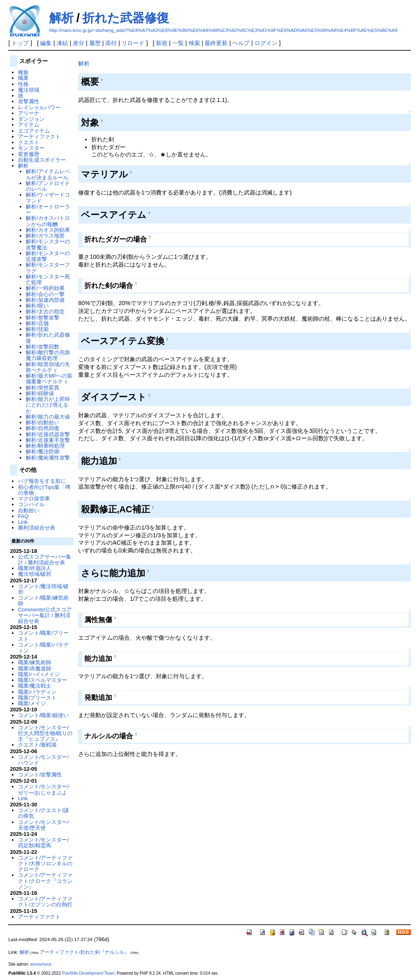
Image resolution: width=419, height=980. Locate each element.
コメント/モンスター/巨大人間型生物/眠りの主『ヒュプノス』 (45, 733)
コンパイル (31, 504)
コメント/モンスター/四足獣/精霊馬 (43, 843)
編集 (46, 43)
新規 (162, 43)
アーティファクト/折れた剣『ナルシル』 (84, 952)
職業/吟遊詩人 (35, 568)
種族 (23, 72)
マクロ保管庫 (34, 499)
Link (23, 522)
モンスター (31, 148)
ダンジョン (31, 119)
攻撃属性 (29, 101)
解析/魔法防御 (43, 452)
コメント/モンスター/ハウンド (43, 760)
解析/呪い (37, 306)
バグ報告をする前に (42, 481)
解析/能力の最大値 (48, 417)
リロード (133, 43)
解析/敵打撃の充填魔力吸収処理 (48, 355)
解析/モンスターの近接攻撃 (48, 256)
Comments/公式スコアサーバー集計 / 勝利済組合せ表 (45, 616)
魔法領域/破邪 (35, 574)
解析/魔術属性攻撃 (48, 458)
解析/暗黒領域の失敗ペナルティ (48, 367)
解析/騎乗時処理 (45, 446)
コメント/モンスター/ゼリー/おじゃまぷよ (43, 789)
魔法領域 (29, 90)
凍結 (62, 43)
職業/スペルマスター (43, 680)
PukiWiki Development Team (88, 973)
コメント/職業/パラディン (43, 648)
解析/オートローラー (48, 209)
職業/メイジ (32, 703)
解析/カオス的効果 (48, 230)
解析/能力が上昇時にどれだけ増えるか (48, 405)
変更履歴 (29, 154)
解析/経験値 (40, 393)
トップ (20, 43)
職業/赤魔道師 (35, 669)
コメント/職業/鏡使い (43, 715)
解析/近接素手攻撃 (48, 440)
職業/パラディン (37, 692)
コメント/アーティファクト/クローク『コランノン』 (45, 881)
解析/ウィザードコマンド (48, 198)
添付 (111, 43)
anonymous (41, 964)
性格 (23, 84)
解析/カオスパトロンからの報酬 (48, 221)
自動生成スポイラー (42, 160)
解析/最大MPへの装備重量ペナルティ (49, 379)
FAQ (23, 516)
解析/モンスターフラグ (48, 268)
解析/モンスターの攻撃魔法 (48, 244)
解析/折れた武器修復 (48, 338)
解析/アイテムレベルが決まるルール (48, 174)
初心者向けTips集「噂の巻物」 (44, 490)
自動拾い (29, 510)
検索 (194, 43)
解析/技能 (37, 329)
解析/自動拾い (43, 422)
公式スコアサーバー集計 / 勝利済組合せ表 (45, 560)
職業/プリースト (37, 698)
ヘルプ (241, 43)
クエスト (29, 142)
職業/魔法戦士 (35, 686)
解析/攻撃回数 (43, 347)
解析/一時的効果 (45, 288)
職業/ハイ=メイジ (39, 674)
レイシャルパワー (39, 108)
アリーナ (29, 113)
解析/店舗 (37, 323)
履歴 (95, 43)
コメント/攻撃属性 (40, 775)
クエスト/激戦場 (37, 745)
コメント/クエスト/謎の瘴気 (43, 813)
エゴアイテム (34, 131)
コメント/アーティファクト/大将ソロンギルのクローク (45, 864)
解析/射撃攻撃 (43, 318)
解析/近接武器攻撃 (48, 434)
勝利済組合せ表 (37, 528)
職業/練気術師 (35, 662)
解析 (61, 18)
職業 (23, 78)
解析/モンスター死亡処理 (48, 280)
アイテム (29, 125)
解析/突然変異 (43, 388)
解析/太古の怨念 (45, 311)
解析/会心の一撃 (45, 294)
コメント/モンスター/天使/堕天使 (43, 825)
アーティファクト (39, 137)
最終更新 (216, 43)
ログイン (266, 43)
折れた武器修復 (126, 18)
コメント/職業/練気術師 (43, 601)
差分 (79, 43)
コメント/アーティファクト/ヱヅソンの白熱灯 (45, 902)
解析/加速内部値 (45, 300)
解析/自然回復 (43, 428)
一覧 (178, 43)
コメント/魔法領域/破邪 (43, 589)
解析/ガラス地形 (45, 236)
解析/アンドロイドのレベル (48, 186)
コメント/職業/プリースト (43, 636)
